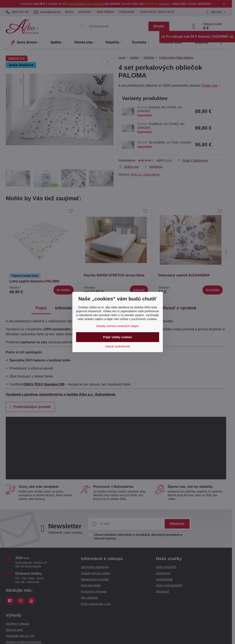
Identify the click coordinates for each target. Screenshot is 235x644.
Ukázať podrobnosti (118, 346)
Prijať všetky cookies (117, 337)
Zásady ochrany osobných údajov (117, 326)
